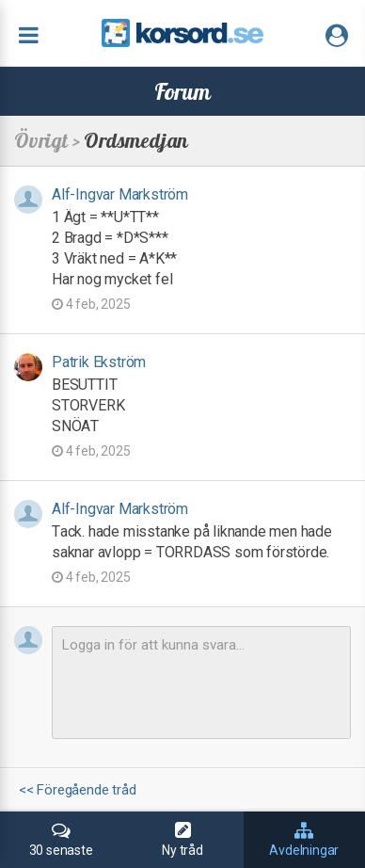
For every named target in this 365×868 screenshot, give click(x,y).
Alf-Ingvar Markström (120, 194)
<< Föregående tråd (77, 790)
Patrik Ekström (99, 362)
